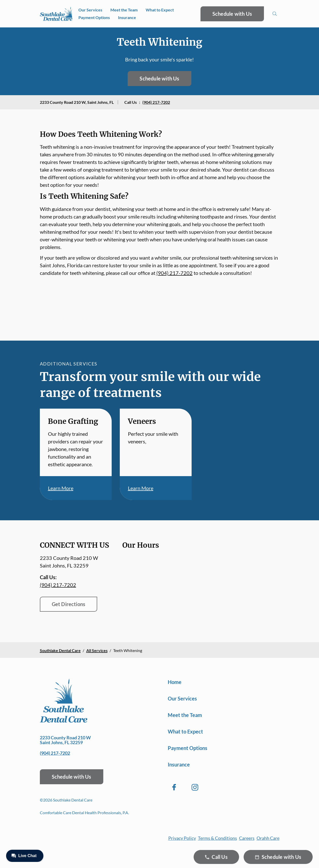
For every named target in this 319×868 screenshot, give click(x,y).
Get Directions (69, 604)
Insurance (127, 17)
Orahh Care (268, 838)
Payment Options (94, 17)
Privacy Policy (182, 838)
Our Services (90, 10)
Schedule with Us (232, 14)
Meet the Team (124, 10)
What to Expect (160, 10)
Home (175, 682)
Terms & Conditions (217, 838)
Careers (247, 838)
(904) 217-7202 (156, 102)
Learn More (61, 488)
